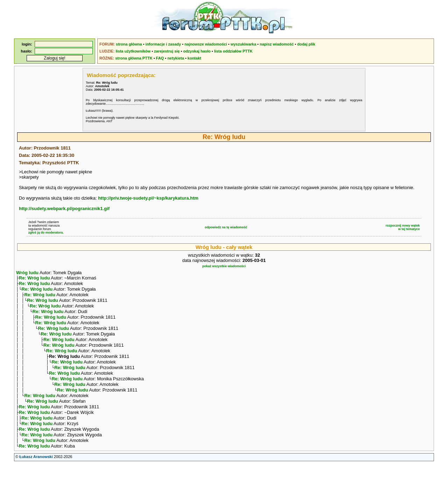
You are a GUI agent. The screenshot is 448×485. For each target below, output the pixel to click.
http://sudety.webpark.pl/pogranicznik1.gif (64, 209)
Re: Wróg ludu (34, 279)
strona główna (129, 44)
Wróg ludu (27, 273)
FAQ (160, 58)
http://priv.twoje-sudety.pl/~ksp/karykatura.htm (148, 198)
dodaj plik (306, 44)
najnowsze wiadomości (206, 44)
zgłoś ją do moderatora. (46, 233)
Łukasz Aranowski (36, 478)
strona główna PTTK (134, 58)
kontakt (194, 58)
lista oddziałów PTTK (233, 51)
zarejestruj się (167, 51)
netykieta (176, 58)
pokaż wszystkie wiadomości (224, 266)
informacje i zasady (163, 44)
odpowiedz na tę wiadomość (226, 227)
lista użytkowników (133, 51)
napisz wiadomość (277, 44)
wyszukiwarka (243, 44)
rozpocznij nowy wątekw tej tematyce (403, 227)
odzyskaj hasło (197, 51)
